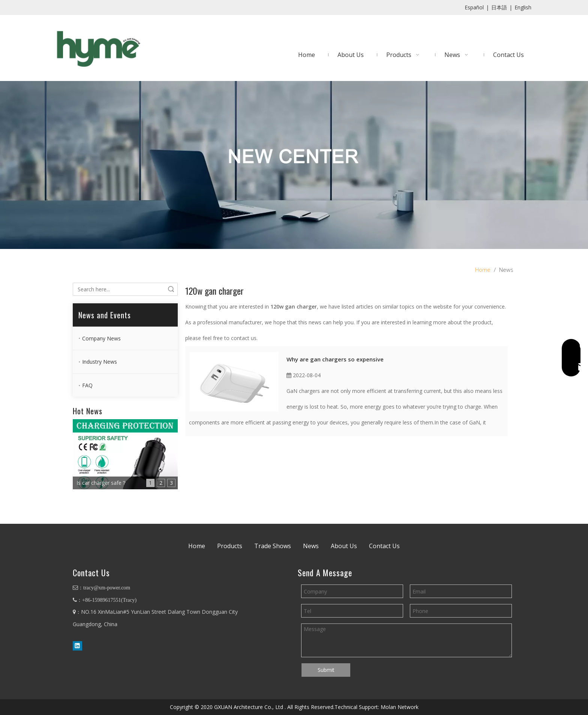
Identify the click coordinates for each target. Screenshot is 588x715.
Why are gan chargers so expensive (335, 359)
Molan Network (400, 707)
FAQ (87, 385)
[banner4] (294, 165)
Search (171, 289)
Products (230, 546)
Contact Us (384, 546)
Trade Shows (273, 546)
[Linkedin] (77, 646)
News (311, 546)
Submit (326, 670)
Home (197, 546)
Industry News (100, 362)
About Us (344, 546)
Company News (101, 338)
